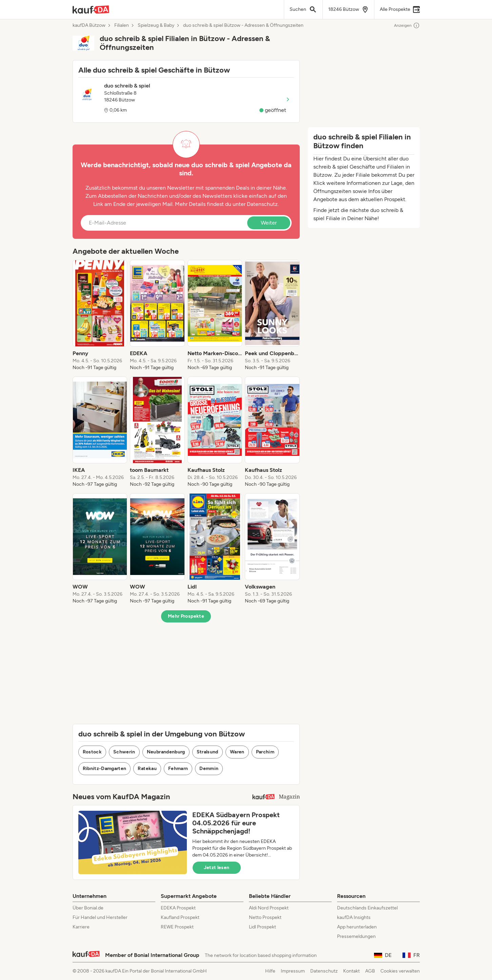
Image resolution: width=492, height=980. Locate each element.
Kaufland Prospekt (180, 917)
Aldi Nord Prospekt (269, 908)
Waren (237, 752)
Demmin (209, 768)
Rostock (92, 752)
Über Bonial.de (88, 908)
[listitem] (100, 315)
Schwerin (124, 752)
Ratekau (147, 768)
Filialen (122, 25)
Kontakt (351, 971)
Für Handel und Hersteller (100, 917)
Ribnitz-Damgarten (105, 768)
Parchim (265, 752)
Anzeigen (407, 25)
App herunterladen (357, 927)
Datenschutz (262, 204)
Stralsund (208, 752)
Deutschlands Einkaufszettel (367, 908)
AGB (370, 971)
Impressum (293, 971)
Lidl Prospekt (262, 927)
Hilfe (270, 971)
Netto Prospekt (265, 917)
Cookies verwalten (400, 971)
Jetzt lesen (217, 868)
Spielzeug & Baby (156, 25)
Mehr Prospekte (186, 616)
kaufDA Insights (354, 917)
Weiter (269, 223)
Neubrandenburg (166, 752)
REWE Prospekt (177, 927)
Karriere (81, 927)
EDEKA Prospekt (178, 908)
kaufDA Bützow (89, 25)
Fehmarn (178, 768)
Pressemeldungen (356, 936)
